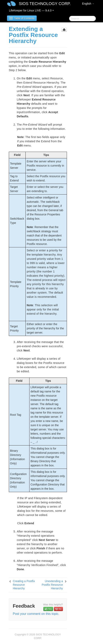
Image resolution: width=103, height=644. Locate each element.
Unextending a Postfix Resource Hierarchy (52, 585)
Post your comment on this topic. (36, 614)
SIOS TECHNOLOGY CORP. (45, 4)
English (88, 4)
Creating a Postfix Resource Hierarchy (24, 585)
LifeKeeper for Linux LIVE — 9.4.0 (31, 10)
